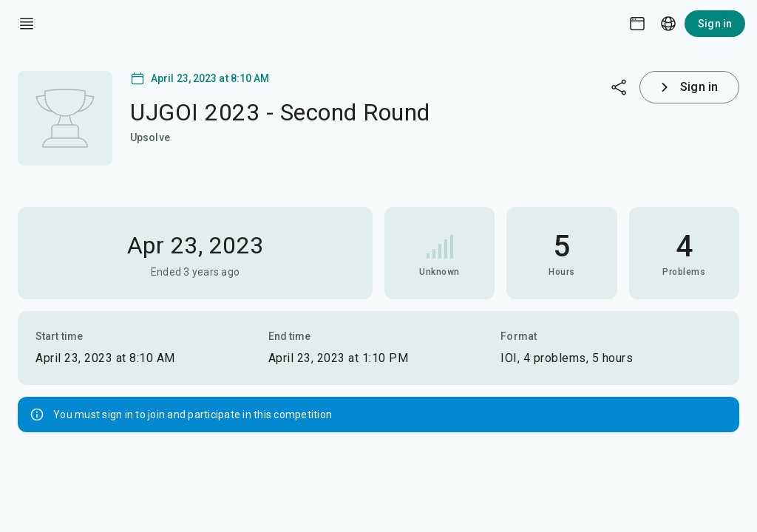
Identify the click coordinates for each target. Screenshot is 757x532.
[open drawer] (27, 24)
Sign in (715, 24)
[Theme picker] (637, 24)
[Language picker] (668, 24)
